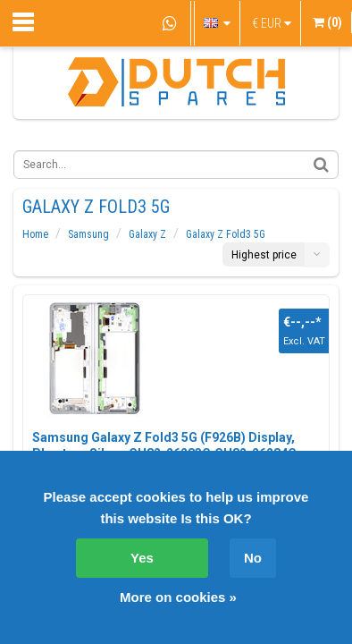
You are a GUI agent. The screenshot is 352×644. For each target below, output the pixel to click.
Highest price (264, 255)
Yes (142, 558)
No (253, 558)
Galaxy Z (147, 234)
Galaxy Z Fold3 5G (226, 234)
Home (35, 234)
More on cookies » (178, 597)
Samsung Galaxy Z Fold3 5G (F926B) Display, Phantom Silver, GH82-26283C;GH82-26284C (164, 445)
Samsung (88, 234)
